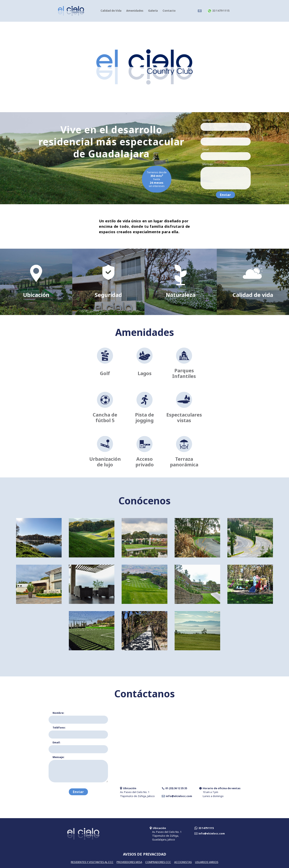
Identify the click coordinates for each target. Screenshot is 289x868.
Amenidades (135, 11)
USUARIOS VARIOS (207, 862)
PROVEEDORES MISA (129, 862)
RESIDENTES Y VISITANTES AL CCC (92, 862)
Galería (153, 11)
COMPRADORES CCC (158, 862)
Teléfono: (208, 135)
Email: (206, 149)
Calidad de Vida (111, 11)
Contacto (169, 11)
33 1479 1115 (219, 11)
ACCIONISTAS (183, 862)
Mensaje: (208, 164)
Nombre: (208, 120)
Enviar (225, 195)
